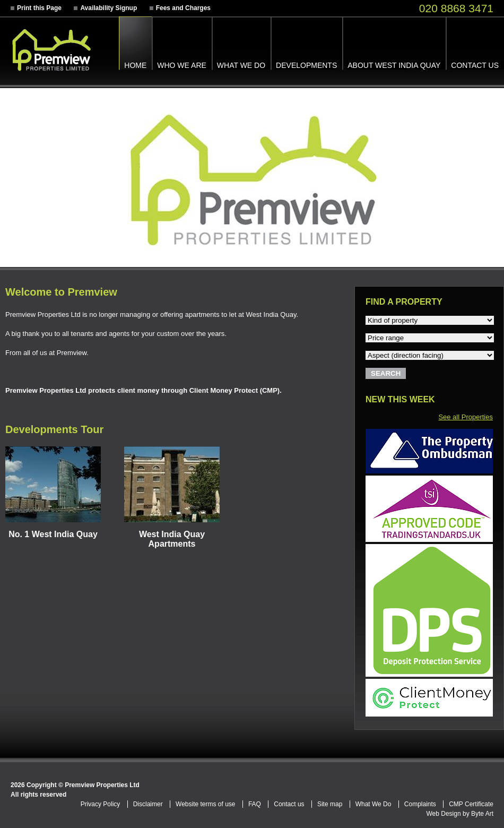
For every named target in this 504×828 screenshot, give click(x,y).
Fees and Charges (183, 8)
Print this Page (39, 8)
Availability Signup (108, 8)
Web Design (443, 814)
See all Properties (466, 417)
